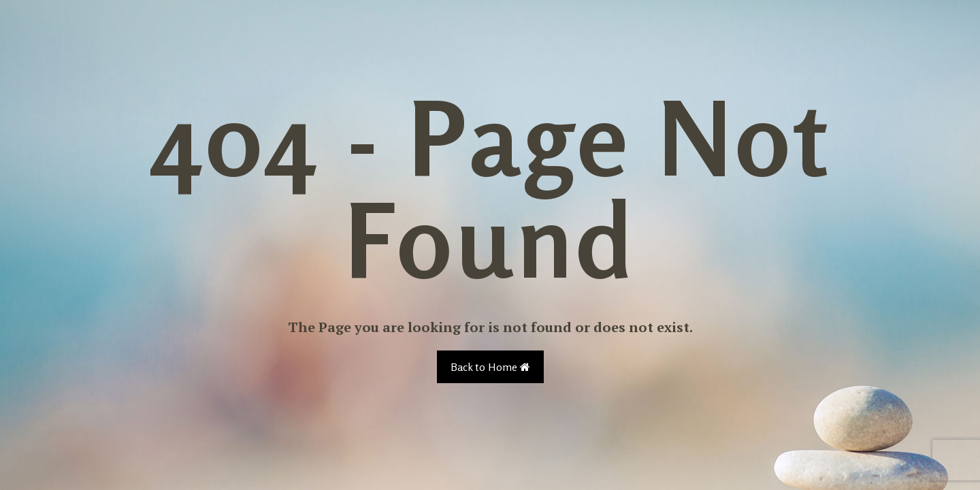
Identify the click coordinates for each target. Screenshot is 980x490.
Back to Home (490, 367)
